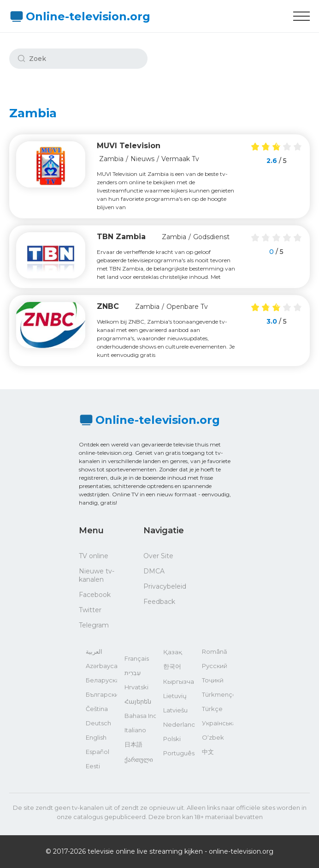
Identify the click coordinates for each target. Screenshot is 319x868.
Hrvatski (136, 687)
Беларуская (101, 680)
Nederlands (179, 724)
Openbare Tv (187, 307)
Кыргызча (179, 681)
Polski (172, 739)
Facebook (95, 595)
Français (137, 658)
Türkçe (212, 709)
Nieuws (142, 159)
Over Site (158, 556)
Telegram (94, 625)
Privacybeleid (165, 586)
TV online (94, 556)
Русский (215, 666)
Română (215, 651)
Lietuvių (175, 696)
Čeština (97, 709)
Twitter (90, 610)
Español (97, 752)
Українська (218, 723)
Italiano (135, 730)
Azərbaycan (101, 666)
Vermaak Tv (180, 159)
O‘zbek (213, 737)
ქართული (139, 759)
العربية (94, 651)
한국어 (172, 666)
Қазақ (173, 652)
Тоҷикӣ (213, 680)
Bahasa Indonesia (140, 716)
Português (179, 753)
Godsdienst (211, 237)
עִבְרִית (133, 673)
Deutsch (98, 723)
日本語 (133, 744)
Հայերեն (138, 701)
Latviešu (175, 710)
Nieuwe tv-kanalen (97, 575)
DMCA (154, 571)
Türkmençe (218, 694)
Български (101, 694)
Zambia (111, 159)
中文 (208, 752)
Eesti (93, 766)
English (96, 737)
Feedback (159, 602)
